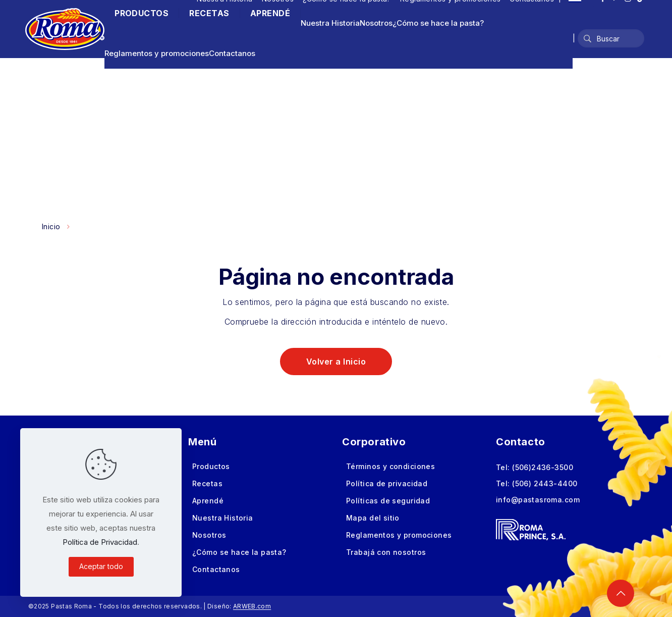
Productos (211, 466)
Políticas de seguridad (388, 501)
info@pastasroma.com (538, 500)
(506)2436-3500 (543, 467)
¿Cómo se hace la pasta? (438, 23)
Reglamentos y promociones (157, 53)
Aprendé (208, 501)
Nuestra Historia (330, 23)
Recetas (207, 483)
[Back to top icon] (621, 593)
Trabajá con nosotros (386, 552)
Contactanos (232, 53)
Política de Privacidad (100, 542)
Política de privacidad (387, 483)
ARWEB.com (252, 606)
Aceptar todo (101, 566)
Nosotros (376, 23)
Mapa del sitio (373, 518)
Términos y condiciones (390, 466)
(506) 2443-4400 (545, 483)
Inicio (51, 226)
